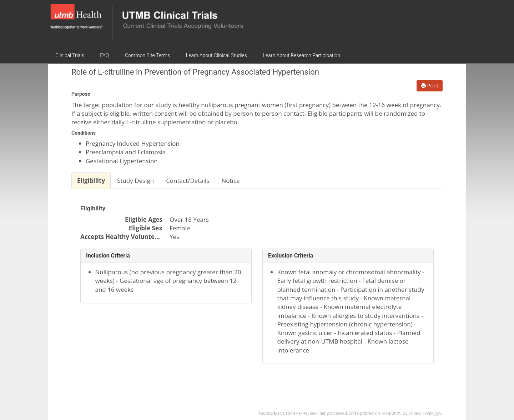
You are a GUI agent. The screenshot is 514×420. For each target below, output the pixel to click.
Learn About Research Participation (302, 55)
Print (430, 86)
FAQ (104, 55)
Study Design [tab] (135, 181)
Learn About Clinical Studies (216, 55)
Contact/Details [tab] (188, 181)
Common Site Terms (147, 55)
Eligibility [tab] (91, 181)
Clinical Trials (70, 55)
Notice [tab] (231, 181)
